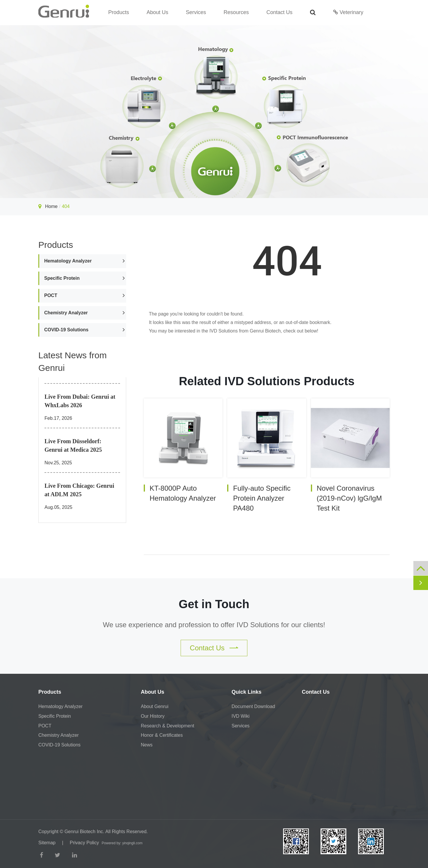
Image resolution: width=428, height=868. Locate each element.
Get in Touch (214, 604)
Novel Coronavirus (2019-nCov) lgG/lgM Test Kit (349, 498)
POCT (51, 295)
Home (51, 206)
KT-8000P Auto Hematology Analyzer (183, 493)
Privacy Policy (84, 843)
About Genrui (155, 706)
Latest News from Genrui (72, 361)
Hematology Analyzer (68, 261)
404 (66, 206)
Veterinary (348, 12)
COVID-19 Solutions (66, 330)
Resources (236, 12)
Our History (153, 716)
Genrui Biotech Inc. (84, 832)
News (147, 745)
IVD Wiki (240, 716)
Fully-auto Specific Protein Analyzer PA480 (262, 498)
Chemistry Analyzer (66, 313)
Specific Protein (62, 278)
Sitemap (47, 843)
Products (119, 12)
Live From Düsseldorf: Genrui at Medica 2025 (73, 445)
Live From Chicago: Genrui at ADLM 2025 (79, 490)
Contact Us (279, 12)
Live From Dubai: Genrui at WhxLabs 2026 (80, 401)
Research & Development (167, 726)
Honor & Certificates (162, 735)
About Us (157, 12)
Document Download (253, 706)
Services (196, 12)
